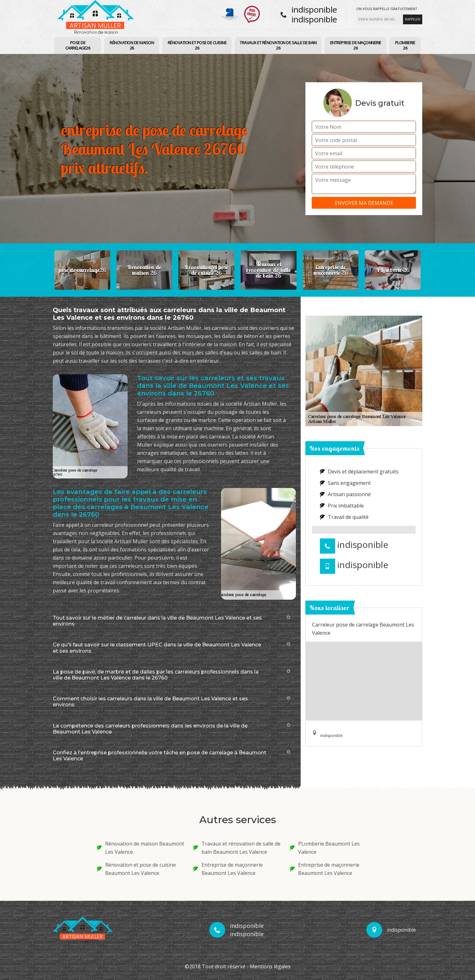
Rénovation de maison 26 (132, 45)
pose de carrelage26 (78, 45)
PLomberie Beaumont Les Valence (325, 848)
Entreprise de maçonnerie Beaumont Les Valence (228, 869)
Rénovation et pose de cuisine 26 (197, 45)
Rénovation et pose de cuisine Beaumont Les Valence (136, 869)
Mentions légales (270, 966)
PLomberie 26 (405, 45)
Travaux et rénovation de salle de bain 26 (278, 45)
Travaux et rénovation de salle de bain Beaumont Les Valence (237, 848)
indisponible (314, 9)
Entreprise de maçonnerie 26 (356, 45)
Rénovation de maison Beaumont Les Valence (141, 848)
